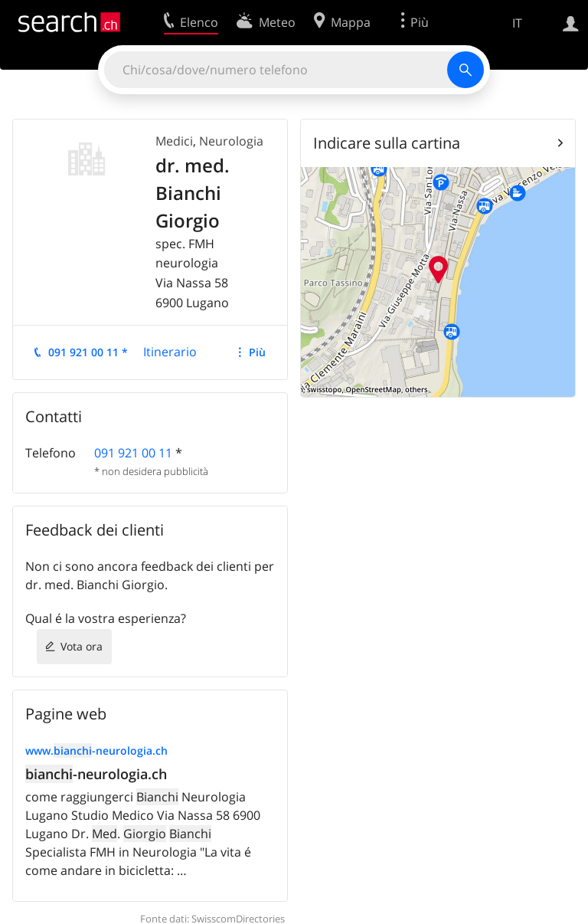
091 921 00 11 (133, 453)
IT (517, 23)
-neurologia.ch (96, 774)
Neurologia (231, 141)
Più (257, 352)
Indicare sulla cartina (387, 143)
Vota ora (82, 646)
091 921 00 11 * (88, 352)
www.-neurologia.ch (96, 750)
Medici (174, 141)
